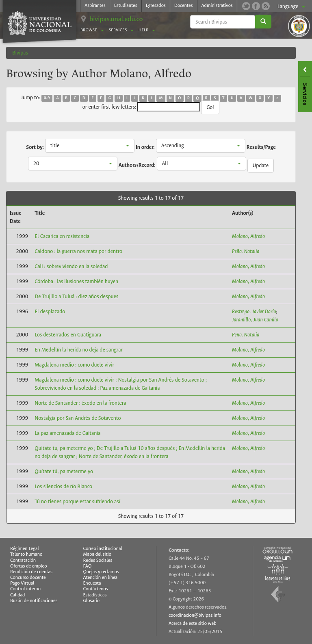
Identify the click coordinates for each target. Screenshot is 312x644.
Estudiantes (126, 5)
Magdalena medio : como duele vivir (74, 365)
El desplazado (50, 311)
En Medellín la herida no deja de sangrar (79, 350)
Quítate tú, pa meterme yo (64, 471)
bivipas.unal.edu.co (116, 19)
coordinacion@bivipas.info (195, 615)
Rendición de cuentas (31, 572)
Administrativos (217, 5)
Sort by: (35, 147)
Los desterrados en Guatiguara (68, 335)
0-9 (47, 98)
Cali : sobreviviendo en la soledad (71, 266)
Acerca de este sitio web (193, 623)
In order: (145, 147)
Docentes (184, 5)
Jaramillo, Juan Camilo (255, 320)
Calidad (17, 595)
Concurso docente (28, 577)
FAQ (88, 566)
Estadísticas (95, 595)
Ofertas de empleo (29, 566)
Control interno (25, 589)
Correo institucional (103, 549)
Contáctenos (96, 589)
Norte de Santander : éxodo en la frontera (80, 403)
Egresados (156, 5)
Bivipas (20, 53)
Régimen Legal (25, 549)
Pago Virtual (22, 583)
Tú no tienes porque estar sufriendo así (77, 501)
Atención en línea (101, 577)
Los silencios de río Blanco (63, 486)
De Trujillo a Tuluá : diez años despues (76, 296)
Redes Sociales (98, 560)
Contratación (23, 560)
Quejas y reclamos (101, 572)
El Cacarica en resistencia (62, 236)
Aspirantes (95, 5)
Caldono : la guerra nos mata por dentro (78, 251)
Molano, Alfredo (248, 236)
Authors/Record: (137, 165)
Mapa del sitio (97, 554)
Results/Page (261, 147)
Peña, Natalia (246, 251)
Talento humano (26, 554)
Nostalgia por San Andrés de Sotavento (78, 418)
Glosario (91, 601)
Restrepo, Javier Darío (254, 311)
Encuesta (92, 583)
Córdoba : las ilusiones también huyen (76, 281)
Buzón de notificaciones (34, 601)
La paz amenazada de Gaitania (67, 433)
